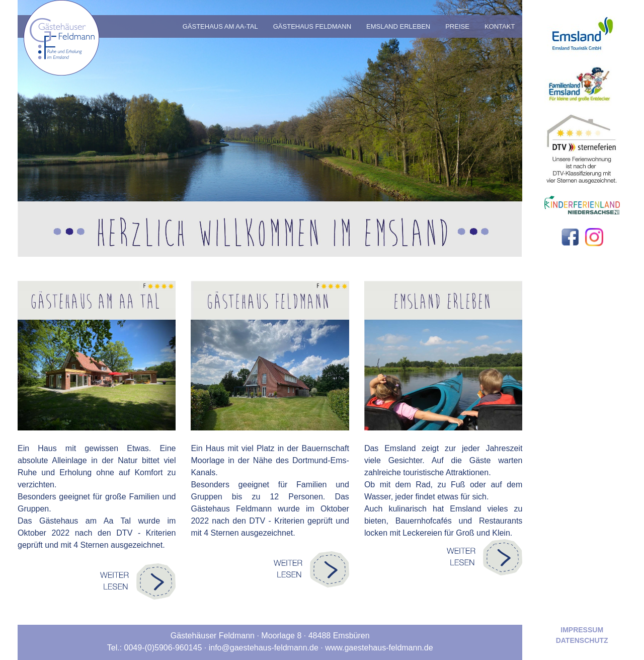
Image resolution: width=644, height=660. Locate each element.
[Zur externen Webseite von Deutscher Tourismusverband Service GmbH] (582, 145)
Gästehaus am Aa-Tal (220, 26)
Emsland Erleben (398, 26)
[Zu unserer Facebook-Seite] (571, 236)
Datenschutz (582, 640)
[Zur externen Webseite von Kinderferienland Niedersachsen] (582, 205)
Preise (457, 26)
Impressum (582, 630)
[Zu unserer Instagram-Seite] (594, 236)
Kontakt (500, 26)
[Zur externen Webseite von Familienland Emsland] (582, 83)
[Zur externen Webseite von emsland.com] (582, 29)
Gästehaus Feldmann (312, 26)
